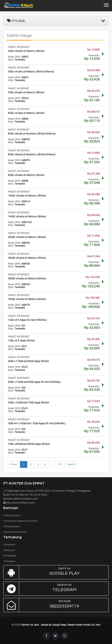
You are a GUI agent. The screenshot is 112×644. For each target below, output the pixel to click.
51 (60, 464)
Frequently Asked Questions (20, 521)
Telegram (9, 561)
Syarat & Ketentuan (15, 532)
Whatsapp (10, 556)
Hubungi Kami (12, 515)
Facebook (9, 545)
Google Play (55, 572)
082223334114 (55, 605)
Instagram (9, 550)
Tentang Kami (12, 526)
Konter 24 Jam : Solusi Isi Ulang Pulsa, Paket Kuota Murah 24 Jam (61, 625)
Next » (71, 464)
